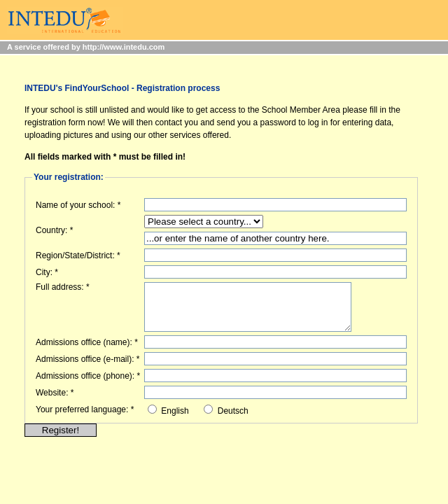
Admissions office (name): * (87, 342)
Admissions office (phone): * (88, 376)
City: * (47, 272)
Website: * (55, 393)
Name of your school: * (78, 205)
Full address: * (63, 287)
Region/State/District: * (78, 255)
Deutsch (233, 411)
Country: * (54, 230)
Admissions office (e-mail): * (88, 359)
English (175, 411)
